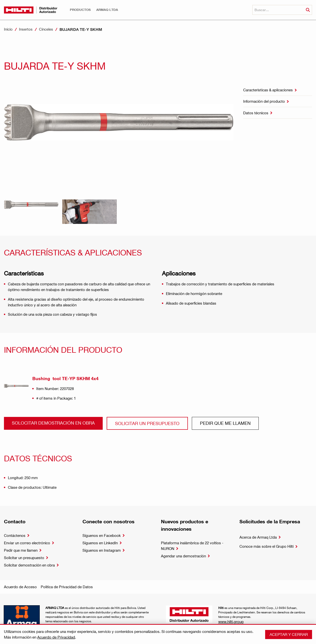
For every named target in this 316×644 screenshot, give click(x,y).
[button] (80, 10)
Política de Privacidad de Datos (67, 587)
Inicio (8, 29)
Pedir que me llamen (225, 423)
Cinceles (46, 29)
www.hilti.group (231, 622)
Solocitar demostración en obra (53, 423)
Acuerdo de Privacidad (56, 637)
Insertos (26, 29)
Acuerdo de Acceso (20, 587)
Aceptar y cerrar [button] (289, 634)
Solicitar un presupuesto (147, 423)
